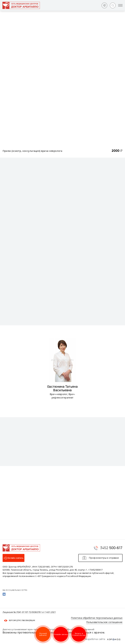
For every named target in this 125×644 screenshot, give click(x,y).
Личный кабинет (43, 634)
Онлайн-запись (61, 634)
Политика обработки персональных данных (97, 618)
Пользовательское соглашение (104, 622)
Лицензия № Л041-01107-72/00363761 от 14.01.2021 (29, 612)
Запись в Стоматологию (79, 634)
